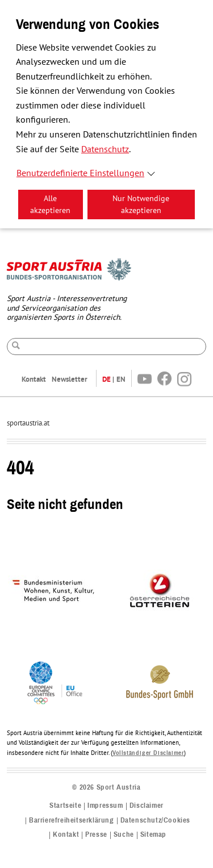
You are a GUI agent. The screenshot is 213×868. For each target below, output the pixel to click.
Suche (124, 835)
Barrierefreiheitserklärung (72, 821)
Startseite (65, 806)
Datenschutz (105, 149)
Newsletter (70, 379)
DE (106, 379)
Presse (96, 835)
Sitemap (153, 835)
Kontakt (34, 379)
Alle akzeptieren (50, 205)
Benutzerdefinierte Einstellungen (80, 173)
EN (121, 379)
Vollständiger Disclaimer (148, 753)
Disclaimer (147, 806)
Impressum (105, 806)
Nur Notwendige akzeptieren (141, 205)
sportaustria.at (28, 423)
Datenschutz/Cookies (155, 821)
